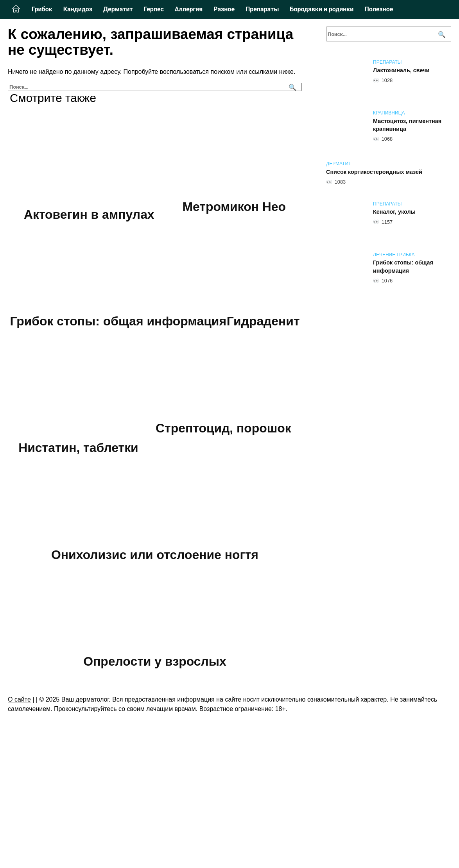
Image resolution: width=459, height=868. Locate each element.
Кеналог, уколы (394, 212)
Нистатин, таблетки (216, 448)
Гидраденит (71, 428)
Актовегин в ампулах (89, 214)
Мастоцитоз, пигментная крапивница (407, 125)
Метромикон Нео (234, 207)
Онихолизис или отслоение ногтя (155, 661)
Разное (224, 9)
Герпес (154, 9)
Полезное (379, 9)
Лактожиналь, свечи (401, 70)
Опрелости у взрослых (155, 768)
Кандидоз (78, 9)
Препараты (262, 9)
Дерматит (118, 9)
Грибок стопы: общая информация (155, 321)
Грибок (42, 9)
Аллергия (189, 9)
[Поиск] (291, 87)
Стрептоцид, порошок (155, 555)
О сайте (19, 806)
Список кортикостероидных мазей (374, 172)
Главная (16, 9)
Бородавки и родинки (322, 9)
